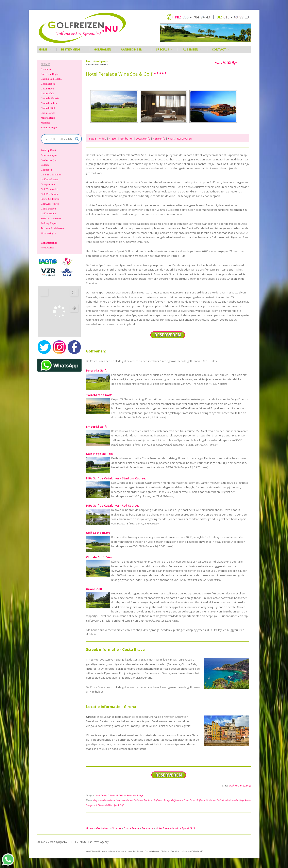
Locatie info (143, 139)
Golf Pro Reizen (49, 194)
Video (103, 139)
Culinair (111, 795)
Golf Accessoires (50, 204)
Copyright (175, 851)
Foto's (93, 139)
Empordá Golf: (96, 427)
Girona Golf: (95, 589)
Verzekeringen (48, 233)
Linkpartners (186, 851)
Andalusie (46, 69)
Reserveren (184, 139)
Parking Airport (49, 223)
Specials (165, 49)
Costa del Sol (48, 108)
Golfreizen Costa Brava (104, 800)
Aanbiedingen (134, 49)
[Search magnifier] (77, 139)
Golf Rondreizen (50, 179)
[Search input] (60, 139)
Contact (221, 49)
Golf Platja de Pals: (100, 454)
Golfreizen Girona (124, 800)
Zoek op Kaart (48, 150)
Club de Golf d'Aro (99, 557)
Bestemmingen (49, 155)
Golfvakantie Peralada (227, 800)
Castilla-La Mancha (51, 79)
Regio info (159, 139)
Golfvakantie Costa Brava (183, 800)
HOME (45, 49)
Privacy (140, 851)
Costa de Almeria (50, 98)
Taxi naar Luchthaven (52, 228)
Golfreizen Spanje (162, 800)
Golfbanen (103, 49)
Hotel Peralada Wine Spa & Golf (108, 805)
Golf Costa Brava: (99, 533)
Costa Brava (101, 795)
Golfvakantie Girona (206, 800)
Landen (45, 165)
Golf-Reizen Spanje (240, 785)
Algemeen (192, 49)
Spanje (140, 795)
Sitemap (94, 851)
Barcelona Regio (50, 74)
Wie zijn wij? (198, 851)
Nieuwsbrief (47, 248)
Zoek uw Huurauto (51, 218)
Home (87, 851)
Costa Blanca (48, 84)
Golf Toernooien (50, 189)
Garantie (156, 851)
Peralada (131, 795)
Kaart (171, 139)
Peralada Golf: (96, 370)
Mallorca (46, 123)
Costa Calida (48, 93)
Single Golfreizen (50, 199)
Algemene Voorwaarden (126, 851)
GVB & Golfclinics (51, 175)
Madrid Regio (48, 118)
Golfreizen (121, 795)
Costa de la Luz (49, 103)
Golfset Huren (48, 213)
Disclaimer (165, 851)
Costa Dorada (48, 113)
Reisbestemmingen (107, 851)
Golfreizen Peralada (143, 800)
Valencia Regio (49, 127)
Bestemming (73, 49)
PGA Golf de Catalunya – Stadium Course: (116, 478)
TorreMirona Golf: (99, 395)
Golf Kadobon (48, 209)
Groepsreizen (48, 184)
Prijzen (113, 139)
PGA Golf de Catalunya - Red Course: (112, 505)
